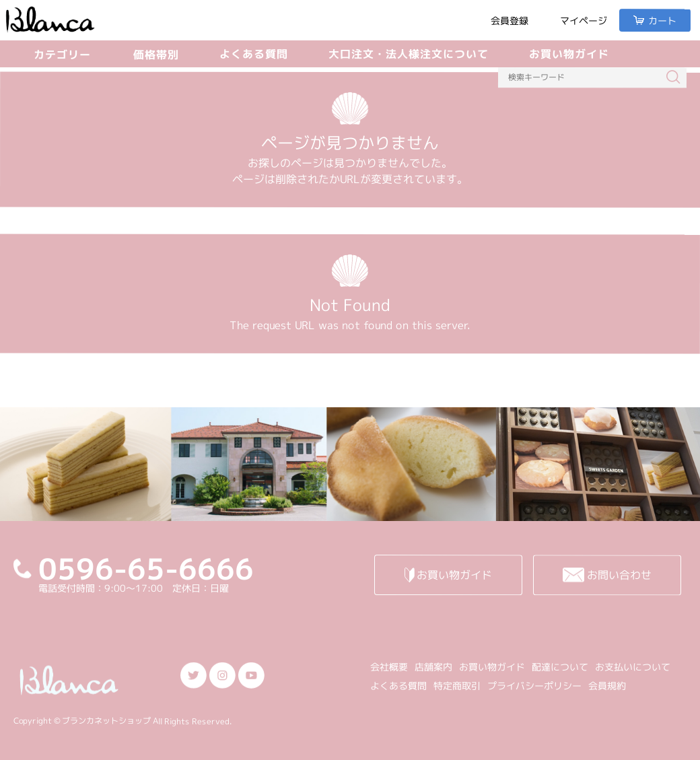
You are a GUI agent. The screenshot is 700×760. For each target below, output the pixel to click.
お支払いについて (633, 667)
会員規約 (607, 686)
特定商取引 (457, 686)
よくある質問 (254, 54)
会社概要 (389, 667)
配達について (560, 667)
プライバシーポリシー (534, 686)
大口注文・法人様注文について (409, 54)
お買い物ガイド (569, 54)
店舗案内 (433, 667)
